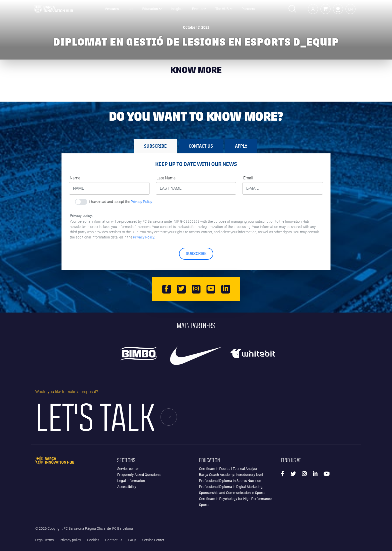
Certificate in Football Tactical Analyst (228, 469)
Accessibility (127, 487)
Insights (177, 9)
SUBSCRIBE (196, 254)
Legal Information (131, 481)
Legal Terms (44, 540)
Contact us (114, 540)
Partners (248, 9)
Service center (128, 469)
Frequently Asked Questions (139, 475)
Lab (130, 9)
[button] (325, 9)
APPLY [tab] (241, 146)
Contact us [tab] (201, 146)
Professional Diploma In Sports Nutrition (230, 481)
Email (248, 178)
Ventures (112, 9)
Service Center (153, 540)
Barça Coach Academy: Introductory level (231, 475)
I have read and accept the (121, 202)
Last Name (166, 178)
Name (75, 178)
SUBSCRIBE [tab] (155, 146)
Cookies (93, 540)
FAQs (132, 540)
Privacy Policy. (142, 202)
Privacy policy (70, 540)
